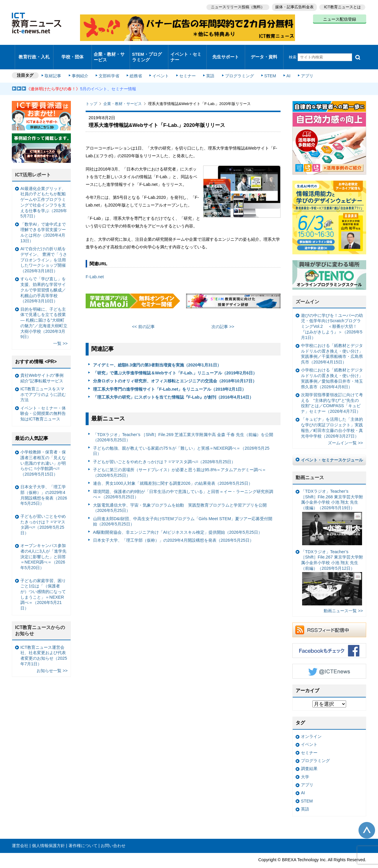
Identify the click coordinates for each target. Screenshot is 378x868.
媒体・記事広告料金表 (293, 6)
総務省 (136, 65)
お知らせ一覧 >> (52, 660)
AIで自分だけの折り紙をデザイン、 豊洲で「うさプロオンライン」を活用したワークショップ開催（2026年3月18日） (44, 249)
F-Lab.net (95, 266)
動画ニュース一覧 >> (343, 600)
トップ (91, 93)
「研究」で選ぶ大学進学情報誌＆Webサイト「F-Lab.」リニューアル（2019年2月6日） (175, 362)
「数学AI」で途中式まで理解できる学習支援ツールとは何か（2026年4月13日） (43, 222)
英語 (207, 65)
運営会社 (20, 835)
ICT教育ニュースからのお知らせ (40, 620)
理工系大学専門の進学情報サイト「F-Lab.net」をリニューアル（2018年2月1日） (170, 378)
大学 (305, 766)
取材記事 (56, 65)
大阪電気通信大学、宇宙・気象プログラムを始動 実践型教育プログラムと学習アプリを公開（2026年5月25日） (180, 497)
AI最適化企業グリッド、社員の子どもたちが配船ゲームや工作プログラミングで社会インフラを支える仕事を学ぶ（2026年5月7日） (44, 191)
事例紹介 (82, 65)
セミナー (185, 65)
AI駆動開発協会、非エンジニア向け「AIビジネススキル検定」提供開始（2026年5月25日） (178, 521)
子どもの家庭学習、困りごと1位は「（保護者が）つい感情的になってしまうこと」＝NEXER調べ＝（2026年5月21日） (43, 583)
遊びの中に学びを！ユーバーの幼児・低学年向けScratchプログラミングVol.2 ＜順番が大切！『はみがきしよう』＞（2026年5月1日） (332, 316)
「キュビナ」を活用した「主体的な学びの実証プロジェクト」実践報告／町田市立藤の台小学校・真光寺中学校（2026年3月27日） (332, 417)
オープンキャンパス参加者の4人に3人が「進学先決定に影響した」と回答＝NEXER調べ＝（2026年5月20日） (43, 546)
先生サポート (226, 51)
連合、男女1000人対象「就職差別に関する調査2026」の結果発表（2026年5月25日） (173, 472)
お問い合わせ (113, 835)
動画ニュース (310, 467)
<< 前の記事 (143, 316)
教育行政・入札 (34, 51)
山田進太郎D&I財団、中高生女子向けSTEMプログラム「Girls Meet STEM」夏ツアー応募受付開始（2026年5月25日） (183, 511)
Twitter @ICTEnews (329, 660)
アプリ (300, 65)
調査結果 (309, 758)
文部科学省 (110, 65)
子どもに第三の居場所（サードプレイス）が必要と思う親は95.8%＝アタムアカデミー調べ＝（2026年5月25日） (180, 462)
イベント (160, 65)
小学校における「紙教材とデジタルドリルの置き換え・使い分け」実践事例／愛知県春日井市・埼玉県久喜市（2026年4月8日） (332, 367)
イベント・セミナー (186, 51)
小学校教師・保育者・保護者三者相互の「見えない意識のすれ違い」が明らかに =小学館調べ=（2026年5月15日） (43, 452)
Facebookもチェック (329, 640)
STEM (265, 65)
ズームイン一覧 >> (345, 432)
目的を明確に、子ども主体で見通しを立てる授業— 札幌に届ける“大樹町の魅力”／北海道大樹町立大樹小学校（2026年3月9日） (44, 312)
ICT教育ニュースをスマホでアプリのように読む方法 (43, 383)
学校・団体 (72, 51)
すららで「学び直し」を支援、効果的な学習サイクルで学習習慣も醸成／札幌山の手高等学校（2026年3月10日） (43, 279)
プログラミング (235, 65)
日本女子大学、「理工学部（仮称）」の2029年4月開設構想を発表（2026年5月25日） (173, 529)
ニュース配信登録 (340, 18)
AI (282, 65)
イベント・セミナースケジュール (332, 449)
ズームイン (307, 291)
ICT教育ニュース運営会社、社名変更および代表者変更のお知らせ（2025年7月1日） (44, 645)
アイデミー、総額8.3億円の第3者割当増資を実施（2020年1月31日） (157, 354)
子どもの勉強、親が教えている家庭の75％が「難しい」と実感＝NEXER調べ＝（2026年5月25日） (181, 440)
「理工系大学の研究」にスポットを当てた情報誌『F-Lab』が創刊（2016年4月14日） (173, 386)
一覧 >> (60, 333)
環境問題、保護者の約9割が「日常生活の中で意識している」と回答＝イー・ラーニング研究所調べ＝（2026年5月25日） (183, 483)
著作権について (83, 835)
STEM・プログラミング (149, 51)
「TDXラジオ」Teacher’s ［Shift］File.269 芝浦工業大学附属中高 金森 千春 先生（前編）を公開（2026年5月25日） (183, 426)
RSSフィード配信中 (329, 619)
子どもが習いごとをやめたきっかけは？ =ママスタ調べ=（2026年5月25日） (164, 451)
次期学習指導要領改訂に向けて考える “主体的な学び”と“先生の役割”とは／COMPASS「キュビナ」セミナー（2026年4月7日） (332, 392)
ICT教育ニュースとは (342, 6)
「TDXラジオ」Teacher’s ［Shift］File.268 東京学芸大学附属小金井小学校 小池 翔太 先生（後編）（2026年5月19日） (332, 506)
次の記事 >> (223, 316)
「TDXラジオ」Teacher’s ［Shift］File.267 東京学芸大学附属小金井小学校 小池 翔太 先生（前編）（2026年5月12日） (332, 566)
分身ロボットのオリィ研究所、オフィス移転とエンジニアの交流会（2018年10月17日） (175, 370)
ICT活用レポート (33, 164)
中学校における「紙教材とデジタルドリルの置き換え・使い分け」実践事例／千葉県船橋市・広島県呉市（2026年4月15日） (332, 343)
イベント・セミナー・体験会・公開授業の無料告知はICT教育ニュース (43, 403)
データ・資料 (264, 51)
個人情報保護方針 (48, 835)
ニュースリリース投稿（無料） (235, 6)
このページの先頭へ (367, 819)
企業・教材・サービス (109, 51)
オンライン (311, 725)
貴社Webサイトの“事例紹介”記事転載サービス (42, 367)
